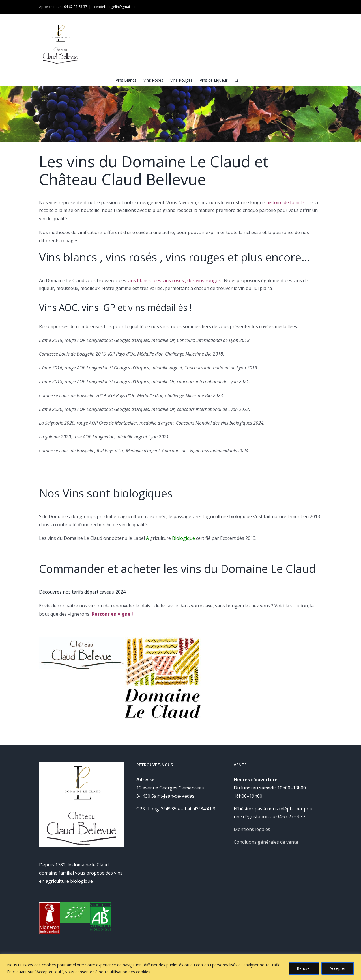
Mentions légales (252, 829)
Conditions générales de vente (266, 842)
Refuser (304, 968)
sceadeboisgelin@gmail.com (116, 7)
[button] (236, 80)
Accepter (338, 968)
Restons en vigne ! (112, 614)
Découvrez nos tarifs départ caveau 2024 (82, 592)
